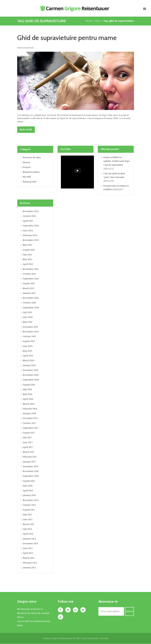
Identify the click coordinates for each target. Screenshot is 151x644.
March (29, 288)
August (29, 250)
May (27, 245)
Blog (98, 21)
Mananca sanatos (31, 172)
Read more (26, 129)
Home (89, 21)
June (28, 231)
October (30, 216)
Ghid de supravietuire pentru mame (69, 38)
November (31, 211)
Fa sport (27, 167)
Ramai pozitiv (30, 182)
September (31, 226)
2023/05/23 (28, 48)
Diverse (27, 163)
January (29, 293)
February (30, 235)
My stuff (27, 177)
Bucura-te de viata (32, 158)
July (27, 255)
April (28, 221)
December (31, 327)
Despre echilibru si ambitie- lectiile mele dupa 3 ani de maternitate (117, 161)
